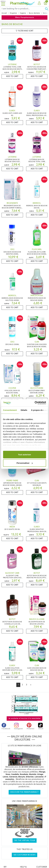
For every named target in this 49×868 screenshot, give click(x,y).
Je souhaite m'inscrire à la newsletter (24, 718)
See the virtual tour (25, 840)
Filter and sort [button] (24, 31)
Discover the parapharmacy (24, 792)
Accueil (4, 13)
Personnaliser (25, 463)
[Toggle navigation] (3, 3)
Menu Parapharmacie (24, 17)
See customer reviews (24, 855)
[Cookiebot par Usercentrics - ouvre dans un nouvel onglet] (35, 403)
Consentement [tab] (10, 410)
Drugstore (13, 13)
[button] (39, 3)
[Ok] (47, 9)
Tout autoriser (25, 454)
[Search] (22, 9)
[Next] (31, 685)
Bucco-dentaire (34, 13)
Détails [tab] (24, 410)
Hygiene (23, 13)
